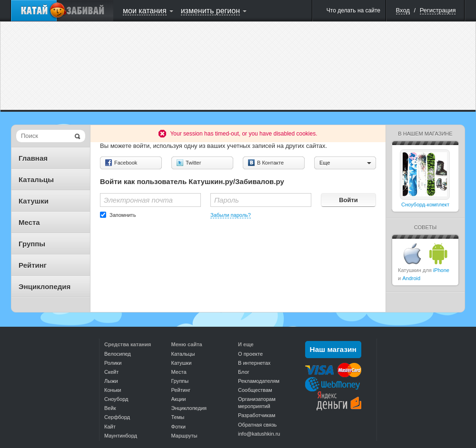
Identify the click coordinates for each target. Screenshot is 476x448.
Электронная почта (138, 200)
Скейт (111, 372)
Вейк (110, 408)
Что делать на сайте (353, 10)
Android (411, 278)
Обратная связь (257, 425)
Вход (403, 10)
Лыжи (111, 381)
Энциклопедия (45, 287)
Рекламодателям (259, 381)
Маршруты (184, 436)
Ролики (113, 363)
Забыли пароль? (231, 215)
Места (29, 222)
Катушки (34, 201)
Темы (178, 417)
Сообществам (255, 390)
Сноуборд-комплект (425, 205)
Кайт (110, 427)
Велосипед (118, 354)
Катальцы (36, 180)
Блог (244, 372)
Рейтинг (33, 265)
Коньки (113, 390)
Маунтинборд (121, 436)
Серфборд (117, 417)
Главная (33, 158)
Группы (32, 244)
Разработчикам (257, 415)
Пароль (227, 200)
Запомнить (123, 215)
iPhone (441, 270)
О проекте (250, 354)
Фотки (178, 427)
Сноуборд (116, 399)
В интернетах (254, 363)
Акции (179, 399)
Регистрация (438, 10)
